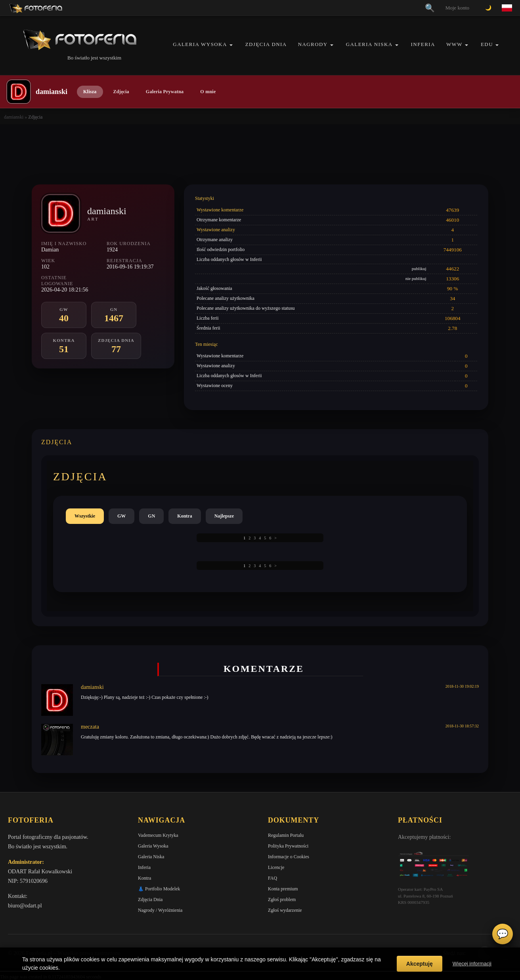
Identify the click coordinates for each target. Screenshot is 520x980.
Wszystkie (85, 516)
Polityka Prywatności (288, 846)
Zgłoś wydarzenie (285, 910)
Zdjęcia (121, 92)
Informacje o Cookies (289, 857)
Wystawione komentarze (220, 210)
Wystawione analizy (216, 230)
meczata (90, 727)
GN (151, 516)
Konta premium (283, 889)
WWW (454, 44)
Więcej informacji (472, 964)
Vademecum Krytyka (158, 835)
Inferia (423, 44)
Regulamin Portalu (286, 835)
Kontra (184, 516)
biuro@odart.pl (25, 906)
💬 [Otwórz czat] (503, 934)
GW (121, 516)
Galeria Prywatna (165, 92)
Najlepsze (224, 516)
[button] (231, 45)
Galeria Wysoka (200, 44)
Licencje (276, 867)
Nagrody (313, 44)
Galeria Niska (369, 44)
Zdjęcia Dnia (266, 44)
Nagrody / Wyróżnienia (160, 910)
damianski (14, 117)
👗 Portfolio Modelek (159, 889)
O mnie (208, 92)
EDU (487, 44)
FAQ (272, 878)
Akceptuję (420, 964)
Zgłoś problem (282, 899)
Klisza (90, 92)
